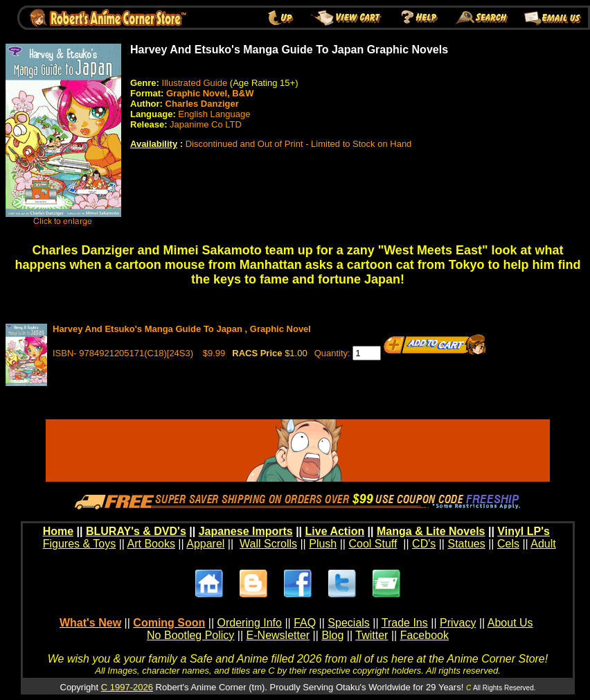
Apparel (205, 544)
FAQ (305, 623)
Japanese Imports (246, 531)
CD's (424, 544)
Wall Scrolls (268, 544)
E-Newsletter (278, 635)
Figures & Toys (80, 544)
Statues (466, 544)
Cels (508, 544)
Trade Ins (405, 623)
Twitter (372, 635)
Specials (348, 623)
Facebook (424, 635)
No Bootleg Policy (190, 635)
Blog (332, 635)
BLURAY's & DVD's (136, 531)
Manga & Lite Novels (431, 531)
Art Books (151, 544)
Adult (543, 544)
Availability (154, 144)
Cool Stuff (373, 544)
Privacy (458, 623)
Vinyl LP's (524, 531)
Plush (323, 544)
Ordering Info (250, 623)
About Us (510, 623)
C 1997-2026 (127, 687)
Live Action (335, 531)
